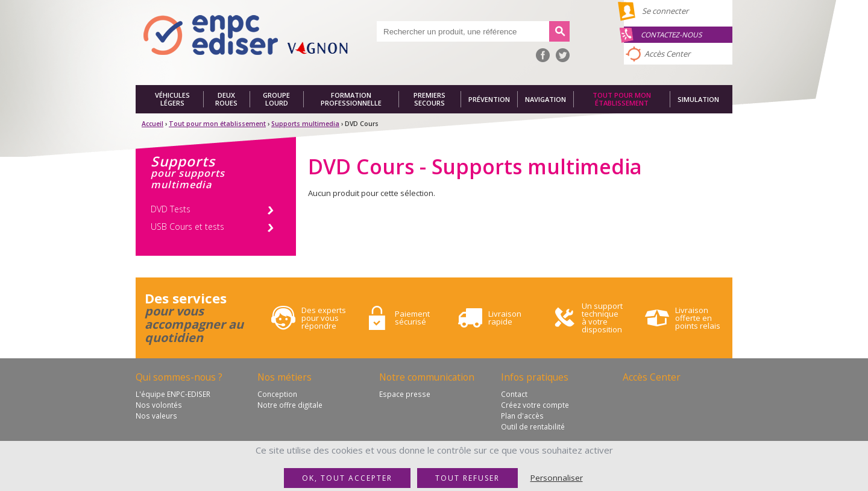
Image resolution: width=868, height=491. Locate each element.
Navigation (546, 99)
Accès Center (667, 54)
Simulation (698, 99)
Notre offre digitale (290, 405)
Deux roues (226, 99)
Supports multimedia (305, 124)
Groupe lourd (276, 99)
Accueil (153, 124)
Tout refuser (467, 478)
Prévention (489, 99)
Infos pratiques (535, 377)
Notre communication (427, 377)
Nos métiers (285, 377)
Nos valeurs (156, 416)
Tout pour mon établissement (622, 99)
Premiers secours (429, 99)
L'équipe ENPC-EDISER (173, 394)
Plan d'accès (522, 416)
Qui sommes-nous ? (179, 377)
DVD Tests (171, 209)
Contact (514, 394)
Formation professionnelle (351, 99)
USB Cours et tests (187, 226)
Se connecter (665, 11)
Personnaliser (557, 478)
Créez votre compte (535, 405)
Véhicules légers (172, 99)
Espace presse (405, 394)
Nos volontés (159, 405)
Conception (277, 394)
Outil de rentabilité (533, 426)
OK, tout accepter (347, 478)
